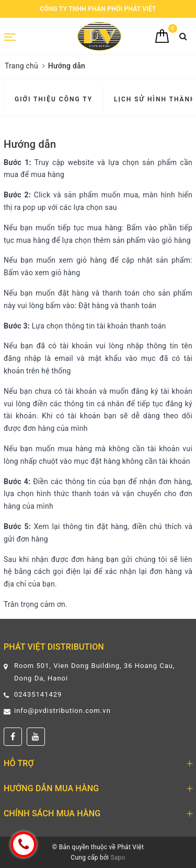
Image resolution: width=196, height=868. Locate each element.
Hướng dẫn (30, 144)
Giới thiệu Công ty (54, 99)
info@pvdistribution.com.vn (62, 711)
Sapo (118, 858)
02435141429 (38, 694)
